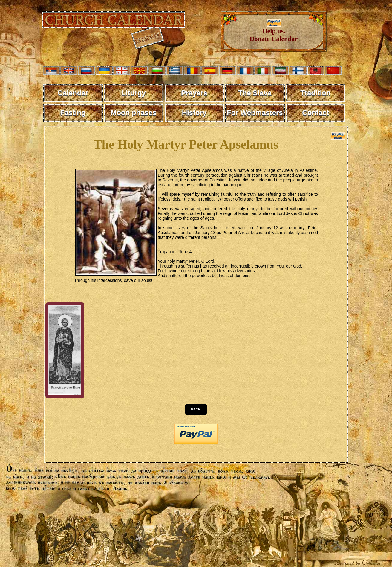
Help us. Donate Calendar (274, 32)
